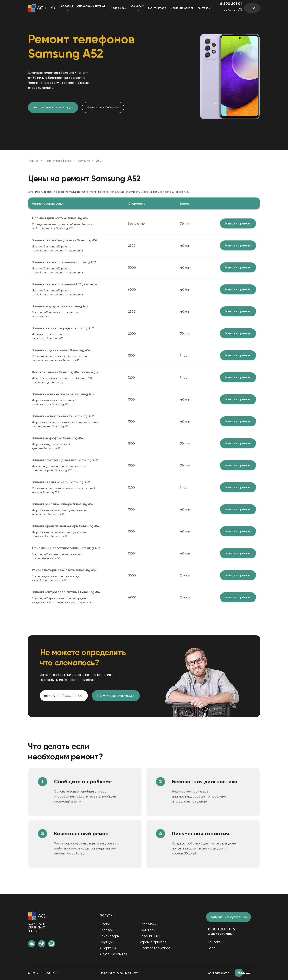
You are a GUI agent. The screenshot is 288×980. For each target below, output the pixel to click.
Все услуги (137, 6)
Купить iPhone (157, 8)
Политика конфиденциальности (119, 973)
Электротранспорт (155, 948)
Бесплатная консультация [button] (53, 107)
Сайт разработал (218, 973)
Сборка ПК (108, 948)
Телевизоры (119, 8)
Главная (33, 161)
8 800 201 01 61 (231, 6)
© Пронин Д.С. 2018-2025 (43, 973)
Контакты (204, 8)
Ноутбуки (107, 942)
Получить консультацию (116, 696)
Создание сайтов (182, 8)
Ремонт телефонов (58, 161)
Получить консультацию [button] (228, 917)
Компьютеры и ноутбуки (92, 6)
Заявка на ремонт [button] (238, 223)
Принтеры (148, 930)
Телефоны (66, 6)
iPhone (105, 924)
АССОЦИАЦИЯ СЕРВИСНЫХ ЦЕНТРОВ (38, 927)
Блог (211, 948)
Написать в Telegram (103, 107)
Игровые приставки (155, 942)
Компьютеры (110, 936)
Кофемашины (150, 936)
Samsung (84, 161)
